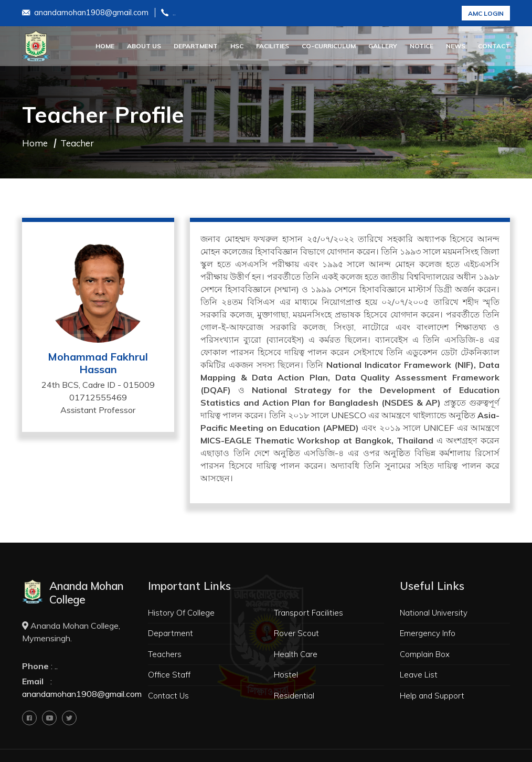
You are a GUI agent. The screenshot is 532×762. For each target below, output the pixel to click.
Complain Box (425, 654)
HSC (237, 46)
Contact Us (168, 696)
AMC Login (486, 13)
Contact (494, 46)
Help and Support (432, 696)
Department (196, 46)
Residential (294, 696)
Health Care (296, 654)
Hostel (286, 675)
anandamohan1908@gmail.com (85, 13)
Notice (422, 46)
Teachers (165, 654)
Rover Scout (296, 633)
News (456, 46)
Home (105, 46)
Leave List (419, 675)
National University (434, 613)
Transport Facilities (308, 613)
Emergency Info (428, 633)
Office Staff (169, 675)
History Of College (181, 613)
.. (168, 13)
